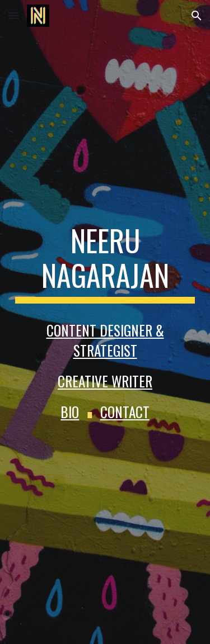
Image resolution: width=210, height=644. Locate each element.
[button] (13, 15)
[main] (105, 264)
